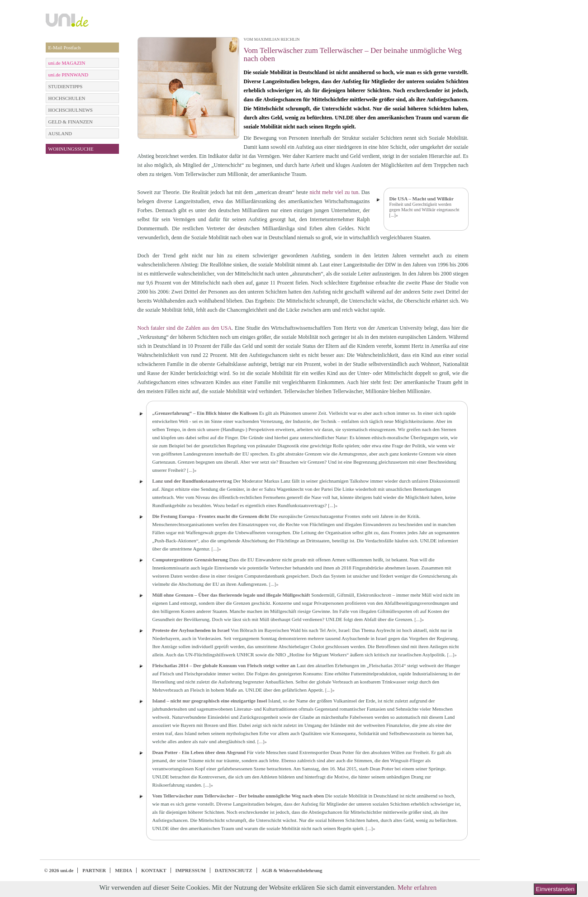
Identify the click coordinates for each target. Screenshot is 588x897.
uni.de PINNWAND (69, 75)
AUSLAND (60, 133)
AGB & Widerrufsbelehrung (292, 870)
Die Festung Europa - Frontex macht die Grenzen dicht (211, 516)
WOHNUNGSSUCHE (71, 149)
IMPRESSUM (191, 870)
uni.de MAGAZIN (67, 63)
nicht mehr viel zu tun (334, 192)
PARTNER (94, 870)
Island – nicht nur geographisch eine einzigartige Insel (210, 701)
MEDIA (123, 870)
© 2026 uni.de (59, 870)
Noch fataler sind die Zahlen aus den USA (185, 328)
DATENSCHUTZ (234, 870)
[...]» (394, 215)
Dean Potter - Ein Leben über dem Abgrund (199, 752)
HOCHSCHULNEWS (71, 110)
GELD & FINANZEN (71, 122)
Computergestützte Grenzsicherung (190, 560)
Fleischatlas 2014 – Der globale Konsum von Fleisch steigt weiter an (224, 665)
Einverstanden (555, 889)
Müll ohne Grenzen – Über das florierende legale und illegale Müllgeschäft (231, 595)
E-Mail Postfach (65, 47)
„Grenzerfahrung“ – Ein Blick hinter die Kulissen (205, 413)
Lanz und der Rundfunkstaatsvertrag (192, 481)
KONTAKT (154, 870)
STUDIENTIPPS (66, 86)
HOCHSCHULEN (67, 98)
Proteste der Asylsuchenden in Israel (191, 630)
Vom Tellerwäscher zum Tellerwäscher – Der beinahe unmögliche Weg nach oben (238, 796)
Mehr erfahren (417, 888)
